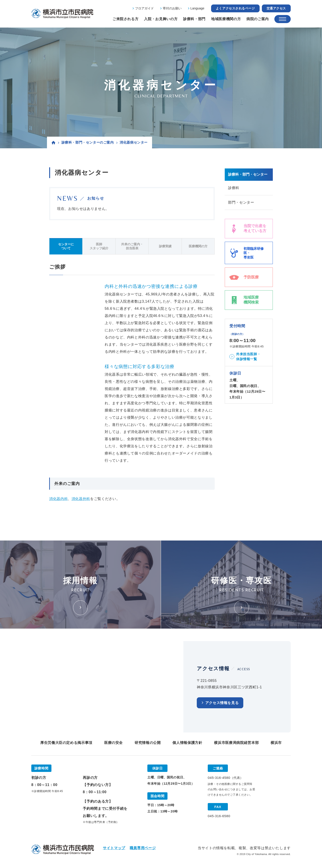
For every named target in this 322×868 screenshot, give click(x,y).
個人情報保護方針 (187, 743)
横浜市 (276, 743)
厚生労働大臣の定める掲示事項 (66, 743)
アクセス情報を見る (222, 703)
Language (197, 8)
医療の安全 (113, 743)
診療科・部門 (194, 19)
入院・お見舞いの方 (161, 19)
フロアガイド (144, 8)
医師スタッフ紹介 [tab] (99, 246)
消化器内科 (58, 499)
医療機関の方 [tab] (198, 246)
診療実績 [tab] (165, 246)
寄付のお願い (172, 8)
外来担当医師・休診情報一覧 (248, 357)
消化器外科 (81, 499)
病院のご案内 (258, 19)
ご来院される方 (125, 19)
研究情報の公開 (148, 743)
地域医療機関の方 (226, 19)
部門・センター (241, 202)
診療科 (234, 188)
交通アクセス (276, 8)
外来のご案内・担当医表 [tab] (132, 246)
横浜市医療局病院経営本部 (236, 743)
